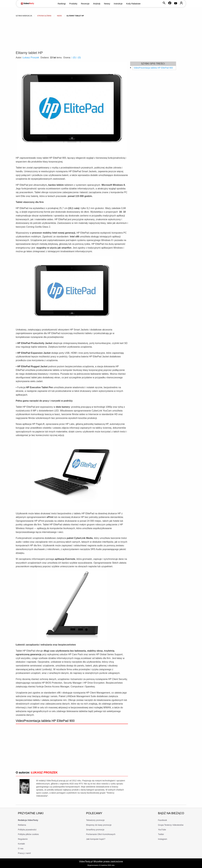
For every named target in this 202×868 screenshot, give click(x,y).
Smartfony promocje (95, 830)
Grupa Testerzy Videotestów (171, 825)
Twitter (161, 834)
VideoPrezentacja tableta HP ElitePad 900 (153, 68)
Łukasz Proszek (31, 58)
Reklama (22, 825)
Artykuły (97, 4)
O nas (21, 849)
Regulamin (23, 839)
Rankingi (62, 4)
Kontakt (21, 844)
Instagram (163, 839)
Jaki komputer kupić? (96, 839)
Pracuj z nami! (24, 853)
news (59, 16)
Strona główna (44, 16)
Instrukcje (118, 4)
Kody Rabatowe (133, 4)
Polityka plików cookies (28, 834)
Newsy (107, 4)
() (74, 58)
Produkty (73, 4)
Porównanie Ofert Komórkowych (101, 834)
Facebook (162, 820)
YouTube (162, 830)
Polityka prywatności (27, 830)
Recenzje (85, 4)
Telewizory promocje (95, 820)
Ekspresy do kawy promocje (99, 825)
